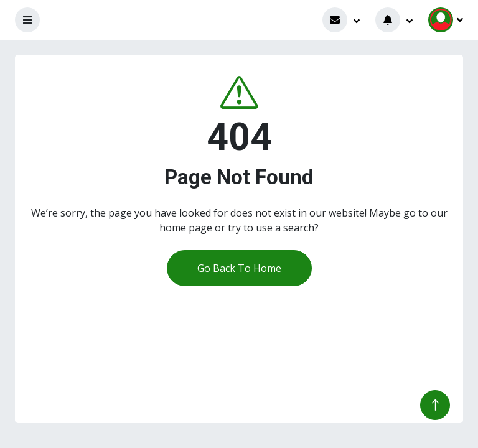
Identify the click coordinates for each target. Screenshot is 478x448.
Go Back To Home (239, 268)
